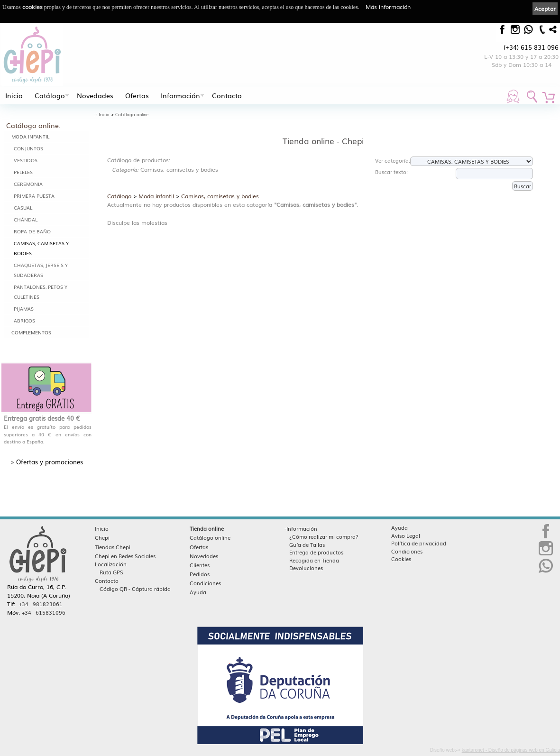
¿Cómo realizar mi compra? (324, 536)
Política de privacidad (419, 543)
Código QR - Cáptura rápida (135, 589)
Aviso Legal (406, 535)
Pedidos (200, 574)
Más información (388, 7)
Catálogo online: (33, 125)
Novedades (95, 95)
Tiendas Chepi (113, 547)
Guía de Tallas (307, 544)
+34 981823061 (41, 604)
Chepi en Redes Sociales (125, 556)
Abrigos (24, 320)
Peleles (23, 172)
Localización (111, 564)
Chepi (102, 537)
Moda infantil (30, 136)
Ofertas (137, 95)
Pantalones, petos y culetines (41, 292)
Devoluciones (306, 568)
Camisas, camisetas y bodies (41, 248)
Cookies (401, 559)
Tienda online (207, 528)
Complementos (31, 332)
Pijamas (24, 309)
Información (180, 95)
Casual (23, 207)
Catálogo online (132, 115)
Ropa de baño (32, 231)
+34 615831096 (44, 612)
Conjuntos (28, 148)
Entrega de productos (316, 552)
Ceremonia (28, 184)
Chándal (26, 219)
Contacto (227, 95)
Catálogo (50, 95)
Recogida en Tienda (314, 560)
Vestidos (26, 160)
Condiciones (205, 583)
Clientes (200, 565)
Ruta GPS (111, 572)
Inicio (14, 95)
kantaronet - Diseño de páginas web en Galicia (511, 750)
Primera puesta (34, 196)
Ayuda (198, 592)
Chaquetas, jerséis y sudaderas (41, 270)
